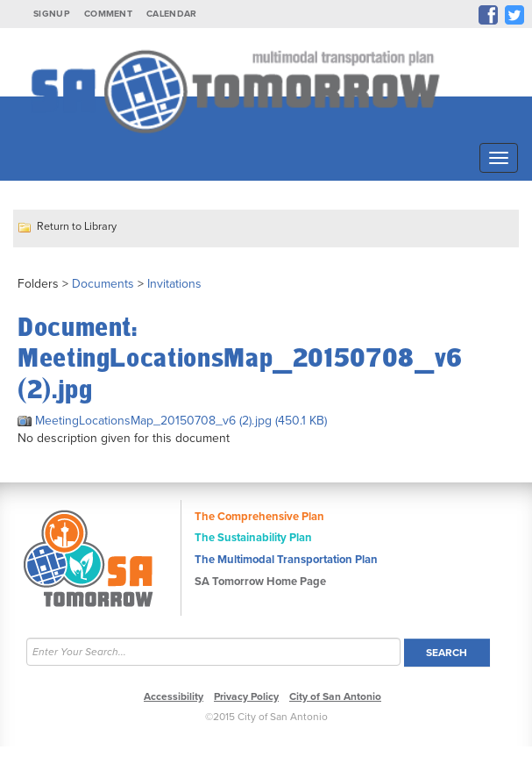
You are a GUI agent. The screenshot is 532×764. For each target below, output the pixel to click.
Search (447, 653)
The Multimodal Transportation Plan (286, 560)
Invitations (174, 284)
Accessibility (174, 696)
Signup (52, 14)
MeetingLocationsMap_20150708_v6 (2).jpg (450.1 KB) (172, 421)
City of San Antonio (335, 696)
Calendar (172, 14)
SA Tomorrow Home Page (260, 582)
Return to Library (77, 226)
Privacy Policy (246, 696)
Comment (108, 14)
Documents (103, 284)
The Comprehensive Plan (259, 517)
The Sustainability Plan (253, 538)
